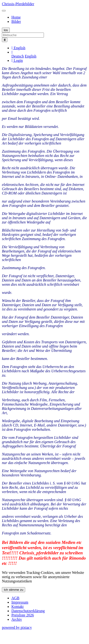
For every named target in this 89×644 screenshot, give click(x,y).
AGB (15, 598)
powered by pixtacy (17, 627)
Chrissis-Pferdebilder (18, 4)
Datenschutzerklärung (28, 611)
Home (16, 17)
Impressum (20, 602)
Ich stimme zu (14, 590)
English (30, 56)
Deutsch (18, 56)
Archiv (17, 619)
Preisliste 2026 (23, 615)
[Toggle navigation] (4, 11)
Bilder (16, 22)
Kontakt (18, 607)
